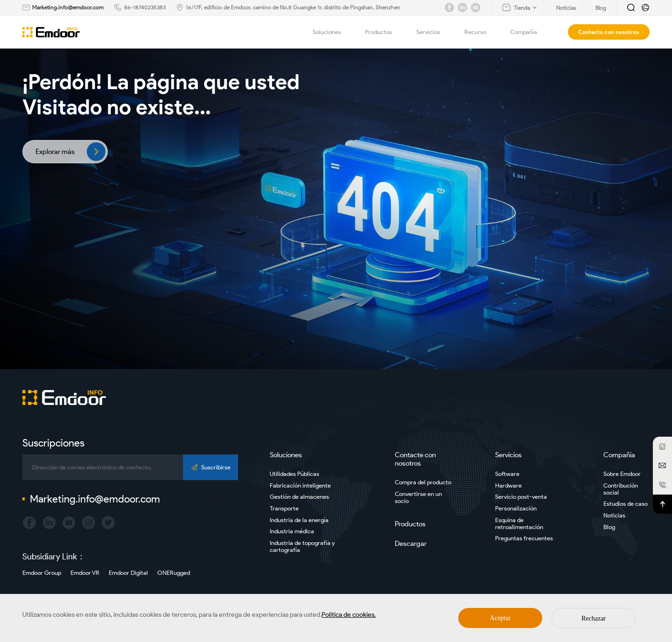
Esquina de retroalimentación (519, 523)
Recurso (481, 32)
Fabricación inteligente (300, 485)
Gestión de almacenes (299, 497)
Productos (384, 32)
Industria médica (292, 531)
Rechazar (594, 618)
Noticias (614, 515)
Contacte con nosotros (415, 459)
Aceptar (500, 618)
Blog (609, 527)
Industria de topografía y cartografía (302, 546)
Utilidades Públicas (294, 474)
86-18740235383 (145, 7)
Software (507, 474)
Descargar (411, 544)
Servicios (434, 32)
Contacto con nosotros (609, 32)
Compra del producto (423, 482)
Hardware (508, 485)
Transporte (284, 508)
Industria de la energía (299, 520)
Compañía (529, 32)
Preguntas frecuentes (524, 538)
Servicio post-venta (521, 497)
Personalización (516, 508)
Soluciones (332, 32)
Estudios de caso (626, 504)
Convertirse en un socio (418, 497)
